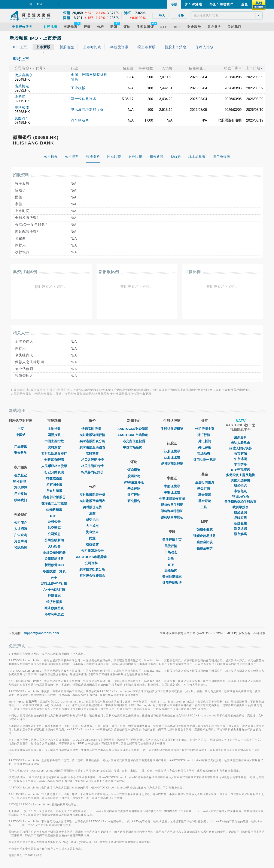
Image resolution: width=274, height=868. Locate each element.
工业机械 (78, 88)
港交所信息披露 (134, 441)
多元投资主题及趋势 (240, 475)
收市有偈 (240, 454)
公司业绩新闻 (54, 540)
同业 (92, 538)
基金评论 (134, 488)
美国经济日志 (172, 577)
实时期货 (54, 447)
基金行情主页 (205, 482)
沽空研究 (54, 528)
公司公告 (54, 521)
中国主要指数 (54, 441)
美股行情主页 (172, 540)
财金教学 (21, 453)
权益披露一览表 (54, 571)
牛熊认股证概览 (172, 429)
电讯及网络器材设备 (87, 109)
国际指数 (54, 435)
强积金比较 (205, 542)
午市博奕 (240, 459)
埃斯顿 (20, 97)
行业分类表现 (54, 472)
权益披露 (92, 544)
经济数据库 (54, 602)
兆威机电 (22, 86)
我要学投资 (240, 507)
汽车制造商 (80, 120)
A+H (54, 577)
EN (39, 4)
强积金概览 (205, 530)
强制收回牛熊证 (172, 517)
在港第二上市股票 (54, 503)
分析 (172, 558)
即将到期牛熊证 (172, 511)
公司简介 (21, 523)
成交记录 (92, 520)
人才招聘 (21, 529)
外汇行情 (205, 435)
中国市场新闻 (134, 447)
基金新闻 (205, 495)
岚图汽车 (22, 118)
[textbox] (227, 15)
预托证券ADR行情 (54, 583)
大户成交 (92, 526)
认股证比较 (172, 457)
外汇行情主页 (205, 429)
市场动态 (172, 552)
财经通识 (240, 512)
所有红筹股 (54, 491)
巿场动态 (205, 454)
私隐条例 (21, 547)
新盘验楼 (240, 523)
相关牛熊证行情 (92, 466)
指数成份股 (54, 478)
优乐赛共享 (24, 75)
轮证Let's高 (240, 496)
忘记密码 (21, 488)
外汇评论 (134, 495)
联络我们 (21, 500)
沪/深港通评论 (134, 482)
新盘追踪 (240, 529)
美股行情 (172, 546)
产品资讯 (21, 446)
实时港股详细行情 (92, 435)
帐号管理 (21, 481)
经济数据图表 (54, 608)
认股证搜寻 (172, 451)
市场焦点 (240, 491)
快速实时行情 (92, 429)
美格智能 (22, 108)
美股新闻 (172, 570)
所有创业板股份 (54, 497)
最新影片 (240, 437)
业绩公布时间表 (54, 553)
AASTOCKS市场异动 (92, 557)
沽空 (92, 513)
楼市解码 (240, 534)
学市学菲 (240, 464)
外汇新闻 (205, 441)
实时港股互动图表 (92, 447)
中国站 (21, 435)
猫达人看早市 (240, 443)
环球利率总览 (54, 614)
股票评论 (134, 476)
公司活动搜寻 (54, 559)
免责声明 (21, 541)
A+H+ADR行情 (54, 589)
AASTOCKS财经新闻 (134, 429)
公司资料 (92, 563)
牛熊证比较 (172, 492)
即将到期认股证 (172, 464)
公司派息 (54, 534)
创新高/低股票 (54, 460)
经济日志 (54, 596)
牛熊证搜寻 (172, 486)
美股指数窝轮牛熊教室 (240, 502)
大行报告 (54, 546)
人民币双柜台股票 (54, 466)
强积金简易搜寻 (205, 536)
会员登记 (21, 475)
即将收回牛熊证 (172, 505)
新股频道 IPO (54, 565)
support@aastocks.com (41, 633)
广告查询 (21, 535)
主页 (21, 429)
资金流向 (92, 532)
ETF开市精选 (240, 470)
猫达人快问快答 (240, 448)
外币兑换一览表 (205, 460)
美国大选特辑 (240, 480)
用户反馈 (21, 494)
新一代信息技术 (84, 99)
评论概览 (134, 470)
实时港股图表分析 (92, 441)
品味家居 (240, 518)
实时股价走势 (92, 507)
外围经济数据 (172, 583)
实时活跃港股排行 (54, 454)
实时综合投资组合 (92, 575)
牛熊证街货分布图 (172, 499)
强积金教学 (205, 548)
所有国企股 (54, 485)
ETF (54, 516)
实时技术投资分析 (92, 569)
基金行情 (205, 488)
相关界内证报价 (92, 472)
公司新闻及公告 (92, 551)
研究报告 (134, 501)
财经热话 (240, 486)
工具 (205, 507)
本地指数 (54, 429)
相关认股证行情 (92, 460)
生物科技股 (54, 509)
